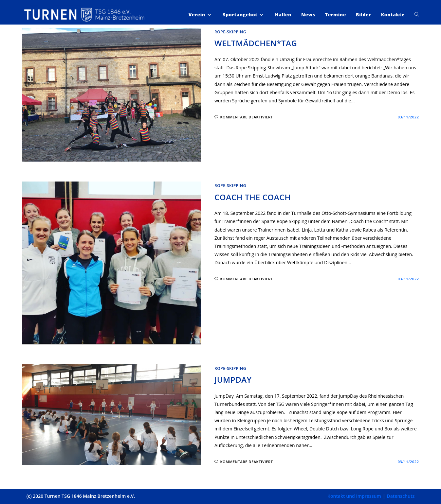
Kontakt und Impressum (354, 496)
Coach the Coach (253, 197)
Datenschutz (401, 496)
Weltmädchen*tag (256, 43)
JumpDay (233, 380)
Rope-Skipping (230, 32)
